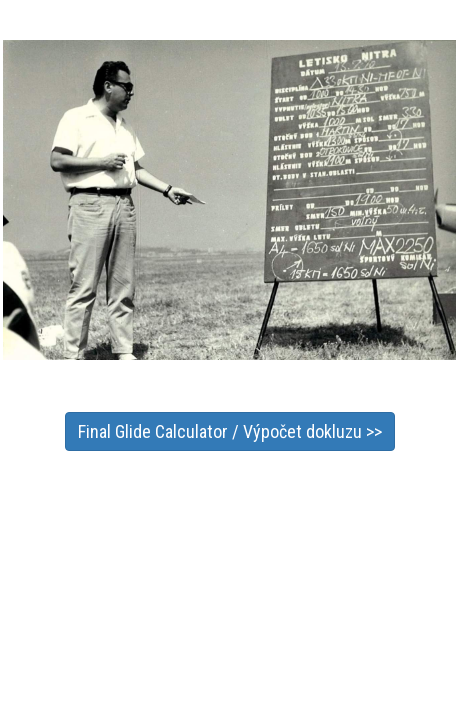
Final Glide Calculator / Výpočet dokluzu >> (230, 431)
